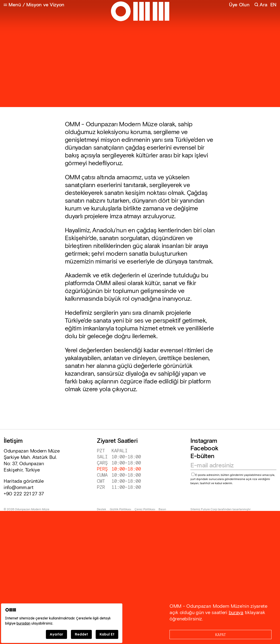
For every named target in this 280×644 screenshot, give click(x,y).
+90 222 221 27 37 (24, 494)
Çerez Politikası (145, 509)
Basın (162, 509)
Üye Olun (239, 5)
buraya (236, 613)
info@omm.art (18, 488)
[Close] (221, 635)
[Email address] (231, 466)
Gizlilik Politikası (120, 509)
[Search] (261, 5)
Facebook (204, 449)
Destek (102, 509)
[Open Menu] (12, 5)
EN (273, 5)
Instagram (204, 441)
